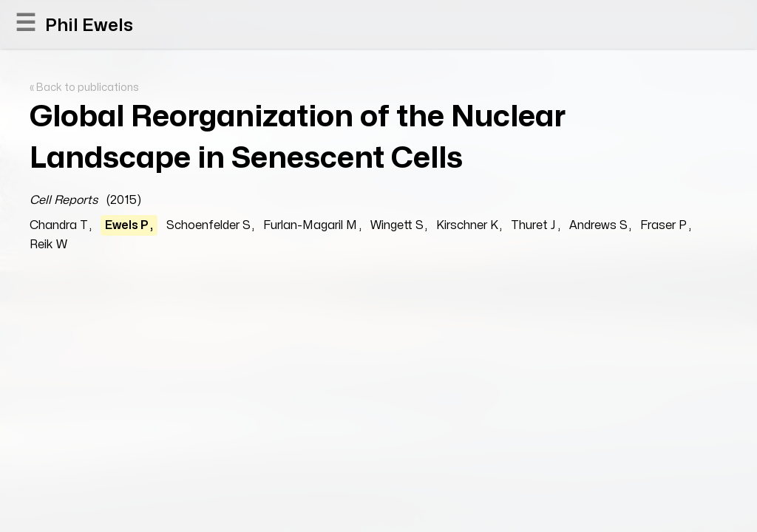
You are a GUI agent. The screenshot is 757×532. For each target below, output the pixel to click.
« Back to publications (84, 88)
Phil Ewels (89, 25)
